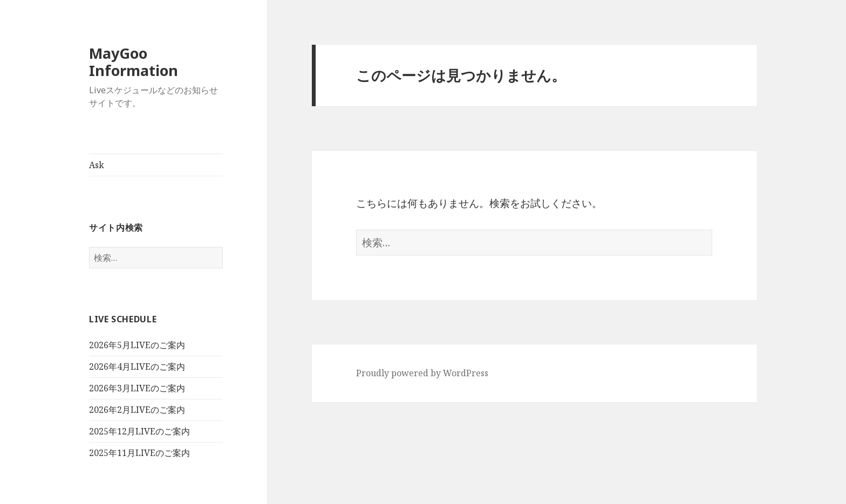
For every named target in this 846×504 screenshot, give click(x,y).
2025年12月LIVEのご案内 (139, 431)
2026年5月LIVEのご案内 (137, 345)
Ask (97, 165)
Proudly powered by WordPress (422, 373)
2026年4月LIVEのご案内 (137, 367)
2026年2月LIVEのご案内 (137, 410)
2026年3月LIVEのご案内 (137, 388)
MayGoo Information (134, 62)
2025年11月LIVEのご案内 (139, 453)
